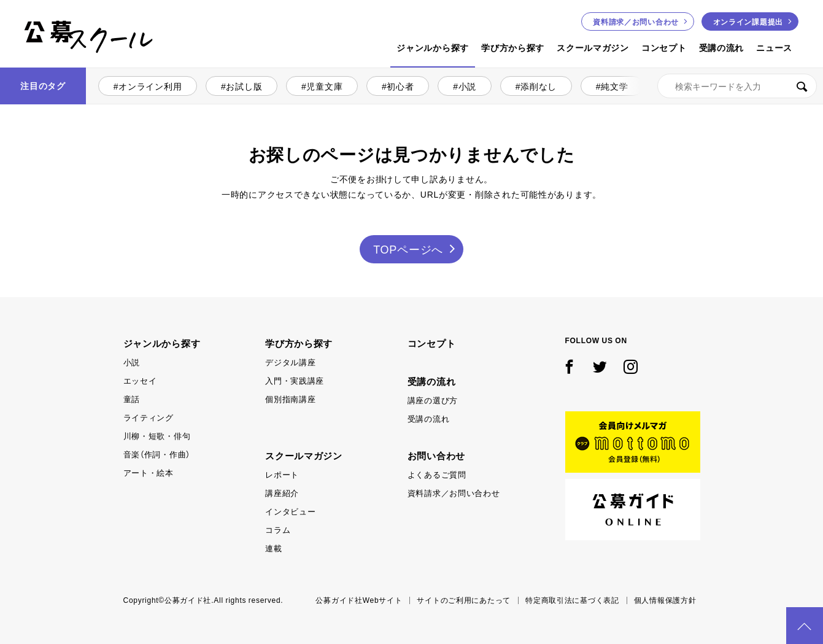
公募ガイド (633, 510)
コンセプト (664, 47)
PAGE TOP (805, 626)
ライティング (149, 417)
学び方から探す (513, 47)
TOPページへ (408, 249)
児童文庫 (324, 86)
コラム (278, 530)
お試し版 (244, 86)
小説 (467, 86)
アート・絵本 (149, 472)
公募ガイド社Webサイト (359, 600)
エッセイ (140, 380)
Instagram (631, 367)
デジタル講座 (290, 362)
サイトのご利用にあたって (464, 600)
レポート (282, 474)
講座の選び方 (433, 400)
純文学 (614, 86)
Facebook (570, 367)
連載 (273, 548)
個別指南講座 (290, 399)
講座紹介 (282, 493)
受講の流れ (722, 47)
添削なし (539, 86)
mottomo (633, 442)
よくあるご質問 (437, 474)
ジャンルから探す (433, 47)
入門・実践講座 (295, 380)
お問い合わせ (636, 21)
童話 (132, 399)
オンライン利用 (150, 86)
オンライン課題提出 (748, 21)
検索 (802, 86)
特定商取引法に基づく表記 (572, 600)
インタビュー (290, 511)
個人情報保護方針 (665, 600)
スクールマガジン (593, 47)
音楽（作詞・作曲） (157, 454)
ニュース (774, 47)
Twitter (600, 367)
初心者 (400, 86)
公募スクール (34, 66)
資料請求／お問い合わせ (454, 493)
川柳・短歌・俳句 (157, 436)
